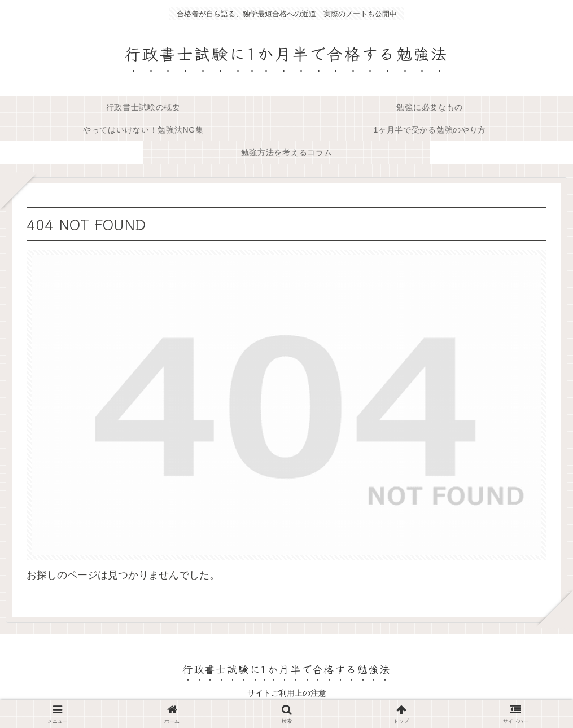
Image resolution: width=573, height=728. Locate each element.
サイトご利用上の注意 (287, 693)
